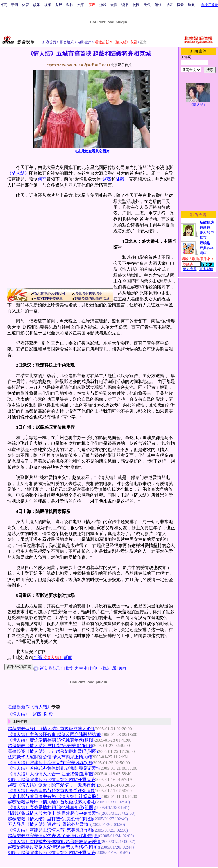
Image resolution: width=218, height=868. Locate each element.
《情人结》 (18, 173)
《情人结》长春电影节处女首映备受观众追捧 (51, 791)
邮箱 (169, 5)
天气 (147, 5)
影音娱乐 (67, 42)
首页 (3, 5)
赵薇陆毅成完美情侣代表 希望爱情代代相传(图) (53, 836)
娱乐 (37, 5)
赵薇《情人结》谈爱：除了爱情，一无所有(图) (53, 785)
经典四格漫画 (207, 248)
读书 (125, 5)
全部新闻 (53, 657)
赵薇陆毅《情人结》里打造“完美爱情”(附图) (50, 746)
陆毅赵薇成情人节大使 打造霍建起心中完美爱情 (54, 813)
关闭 (122, 668)
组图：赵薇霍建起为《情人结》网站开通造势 (51, 780)
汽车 (81, 5)
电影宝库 (84, 42)
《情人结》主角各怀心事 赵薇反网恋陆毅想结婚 (54, 735)
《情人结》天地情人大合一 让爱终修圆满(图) (51, 774)
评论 (43, 668)
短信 (158, 5)
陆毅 (120, 179)
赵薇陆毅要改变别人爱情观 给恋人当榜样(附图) (53, 847)
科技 (70, 5)
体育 (26, 5)
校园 (136, 5)
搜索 (180, 5)
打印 (93, 668)
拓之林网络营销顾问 (49, 293)
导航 (191, 5)
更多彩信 (206, 269)
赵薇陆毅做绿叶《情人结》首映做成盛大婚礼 (51, 729)
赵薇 (107, 179)
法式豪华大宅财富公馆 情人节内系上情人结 (50, 757)
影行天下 (56, 668)
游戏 (103, 5)
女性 (114, 5)
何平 (42, 179)
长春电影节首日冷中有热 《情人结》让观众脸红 (54, 796)
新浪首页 (49, 42)
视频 (48, 5)
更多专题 (190, 269)
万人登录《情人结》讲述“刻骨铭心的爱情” (49, 824)
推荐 (69, 668)
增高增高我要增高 (88, 293)
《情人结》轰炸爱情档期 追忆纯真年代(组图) (51, 740)
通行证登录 (209, 5)
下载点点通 (108, 668)
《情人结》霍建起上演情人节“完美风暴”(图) (50, 763)
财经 (59, 5)
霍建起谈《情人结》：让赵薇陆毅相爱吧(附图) (53, 751)
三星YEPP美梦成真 (48, 299)
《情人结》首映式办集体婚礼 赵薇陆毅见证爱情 (54, 768)
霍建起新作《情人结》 (30, 707)
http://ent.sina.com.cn (62, 65)
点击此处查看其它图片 (92, 151)
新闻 (15, 5)
